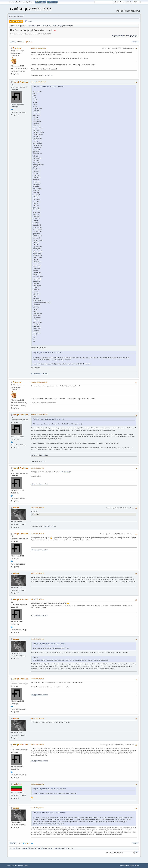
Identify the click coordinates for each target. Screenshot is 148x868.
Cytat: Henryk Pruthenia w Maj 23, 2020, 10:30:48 (50, 789)
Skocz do (109, 852)
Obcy (44, 461)
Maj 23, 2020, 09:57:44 (37, 718)
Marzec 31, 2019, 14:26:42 (39, 48)
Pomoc (121, 866)
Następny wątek (132, 36)
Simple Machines (23, 866)
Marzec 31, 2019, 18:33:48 (39, 82)
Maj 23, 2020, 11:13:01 (37, 784)
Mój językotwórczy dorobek (39, 373)
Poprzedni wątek (119, 36)
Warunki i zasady (129, 866)
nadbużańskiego (65, 472)
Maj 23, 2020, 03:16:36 (37, 508)
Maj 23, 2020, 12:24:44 (37, 808)
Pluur (54, 526)
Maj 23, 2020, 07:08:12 (37, 534)
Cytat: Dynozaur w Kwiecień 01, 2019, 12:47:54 (49, 419)
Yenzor (16, 508)
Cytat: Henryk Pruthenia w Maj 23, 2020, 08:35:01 (50, 644)
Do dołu (13, 42)
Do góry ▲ (138, 866)
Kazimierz (17, 784)
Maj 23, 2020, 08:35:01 (37, 599)
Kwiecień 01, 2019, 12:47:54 (39, 382)
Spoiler (37, 514)
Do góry (13, 843)
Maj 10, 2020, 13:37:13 (37, 468)
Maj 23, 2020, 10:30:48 (37, 745)
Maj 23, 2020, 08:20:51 (37, 573)
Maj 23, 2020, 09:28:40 (37, 679)
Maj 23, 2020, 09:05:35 (37, 639)
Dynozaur (17, 48)
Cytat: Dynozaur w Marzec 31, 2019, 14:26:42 (49, 353)
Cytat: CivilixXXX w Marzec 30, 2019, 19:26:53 (49, 87)
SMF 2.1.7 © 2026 (12, 866)
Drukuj (135, 42)
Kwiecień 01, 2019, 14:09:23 (39, 415)
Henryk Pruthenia (47, 75)
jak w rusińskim (59, 579)
